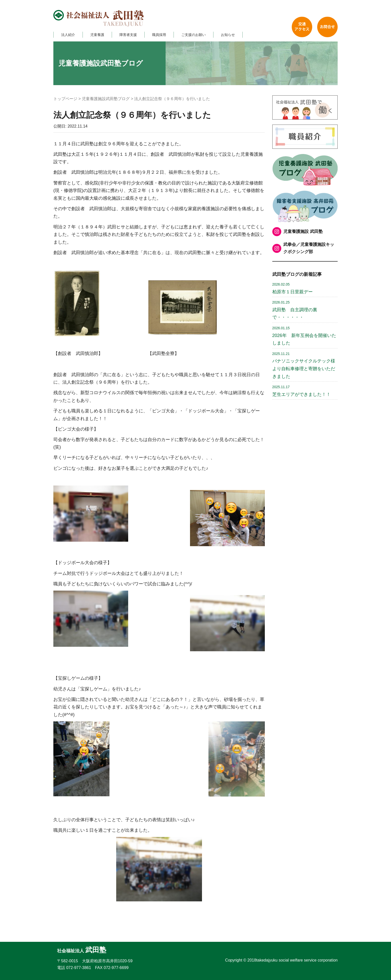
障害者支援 (128, 35)
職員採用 (159, 35)
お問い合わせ (327, 27)
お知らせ (228, 35)
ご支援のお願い (194, 35)
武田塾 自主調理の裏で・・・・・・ (295, 310)
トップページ (65, 99)
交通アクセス (302, 27)
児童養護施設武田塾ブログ (106, 99)
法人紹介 (68, 35)
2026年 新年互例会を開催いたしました (304, 336)
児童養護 (97, 35)
